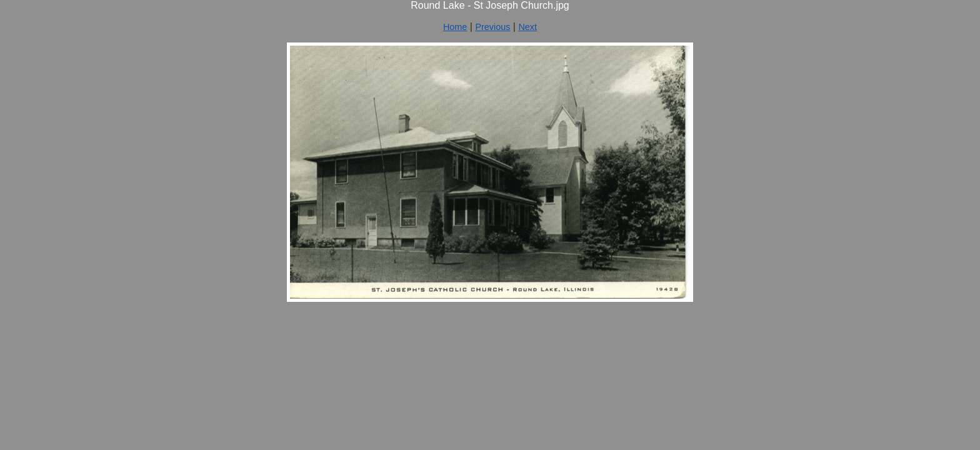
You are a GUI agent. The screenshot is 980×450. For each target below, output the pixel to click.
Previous (492, 27)
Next (527, 27)
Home (455, 27)
